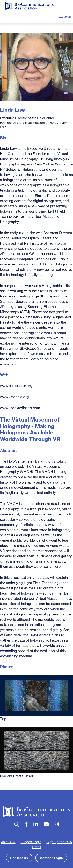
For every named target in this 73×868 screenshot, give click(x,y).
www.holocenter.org (16, 386)
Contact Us (19, 858)
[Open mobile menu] (65, 17)
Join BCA (8, 842)
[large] (66, 50)
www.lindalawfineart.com (20, 408)
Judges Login (31, 842)
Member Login (51, 858)
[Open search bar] (17, 824)
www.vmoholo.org (14, 397)
